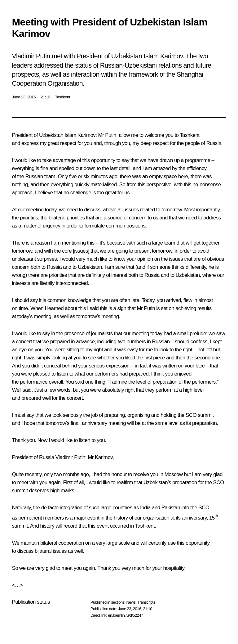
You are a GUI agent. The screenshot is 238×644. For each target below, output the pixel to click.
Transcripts (146, 602)
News (131, 602)
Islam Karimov (80, 135)
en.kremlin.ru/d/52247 (125, 615)
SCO (204, 508)
